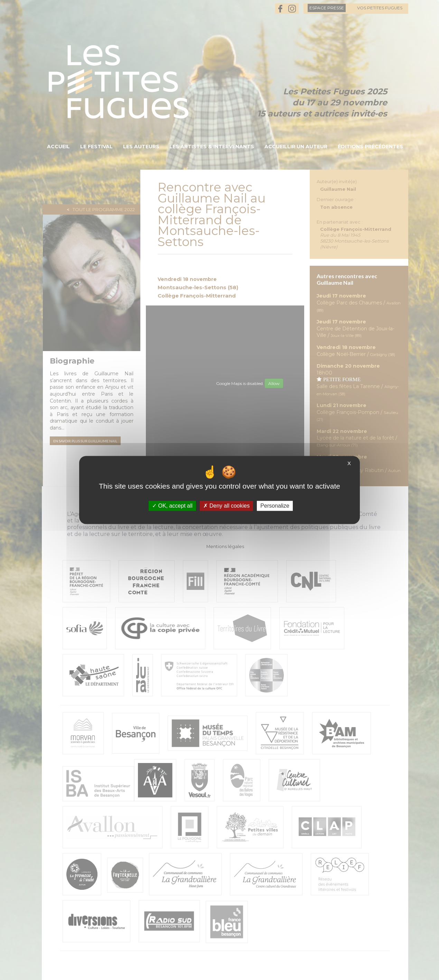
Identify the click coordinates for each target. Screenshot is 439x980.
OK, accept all (172, 506)
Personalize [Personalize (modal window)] (275, 506)
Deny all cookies (226, 506)
